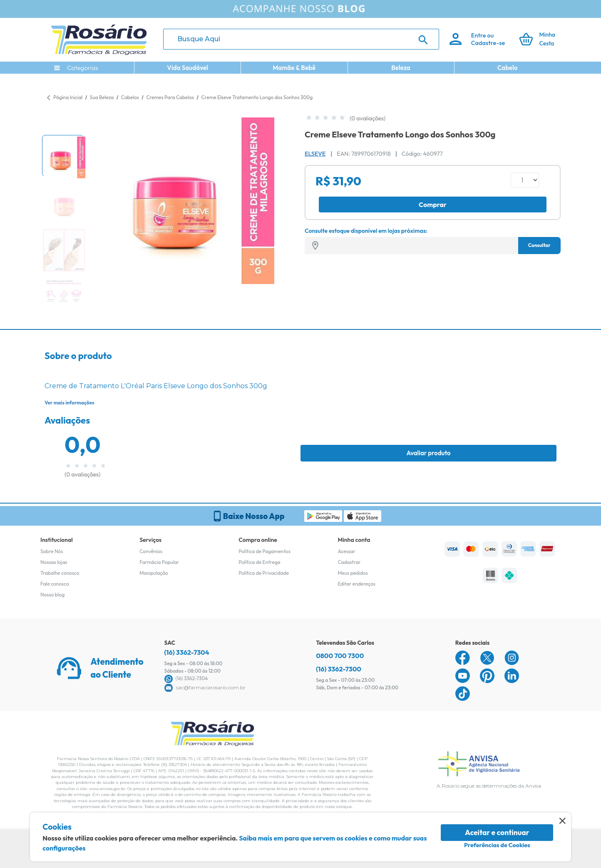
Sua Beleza (102, 97)
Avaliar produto (428, 453)
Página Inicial (68, 97)
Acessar (346, 551)
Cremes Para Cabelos (170, 97)
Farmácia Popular (159, 562)
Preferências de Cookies (497, 845)
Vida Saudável (188, 68)
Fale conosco (55, 584)
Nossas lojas (54, 562)
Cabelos (131, 97)
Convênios (151, 551)
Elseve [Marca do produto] (315, 154)
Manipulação (154, 573)
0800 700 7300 (340, 656)
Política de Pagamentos (264, 551)
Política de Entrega (259, 562)
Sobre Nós (52, 551)
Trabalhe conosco (60, 573)
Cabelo (508, 68)
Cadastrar (349, 562)
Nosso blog (52, 595)
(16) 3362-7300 (339, 669)
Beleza (401, 68)
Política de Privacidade (264, 573)
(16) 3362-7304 (187, 652)
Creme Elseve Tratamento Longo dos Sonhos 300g (257, 97)
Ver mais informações (69, 403)
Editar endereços (356, 584)
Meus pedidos (353, 573)
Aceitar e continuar (497, 832)
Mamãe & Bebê (294, 68)
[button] (63, 156)
